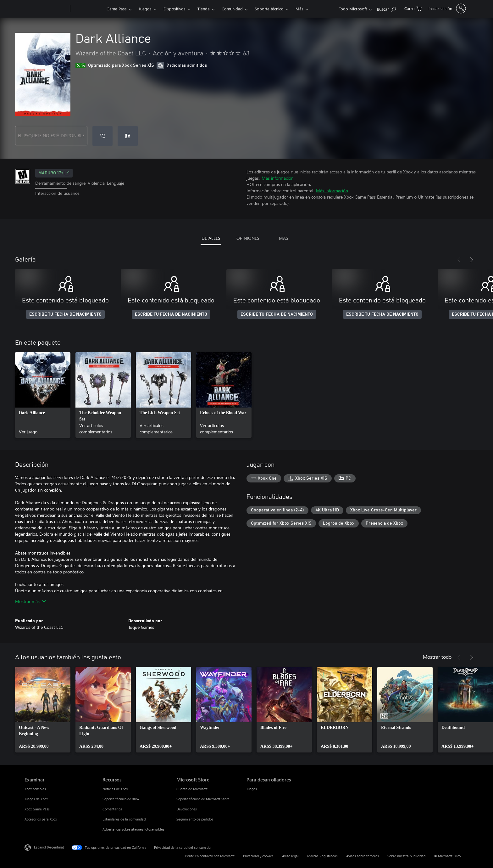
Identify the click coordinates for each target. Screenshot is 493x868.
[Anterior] (459, 260)
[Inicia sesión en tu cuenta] (447, 8)
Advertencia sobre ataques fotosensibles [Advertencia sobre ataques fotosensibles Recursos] (133, 829)
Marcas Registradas (322, 856)
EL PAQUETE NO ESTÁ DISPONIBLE (51, 135)
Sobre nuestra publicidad (406, 856)
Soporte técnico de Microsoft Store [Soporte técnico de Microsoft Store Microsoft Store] (203, 799)
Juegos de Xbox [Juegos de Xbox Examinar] (36, 799)
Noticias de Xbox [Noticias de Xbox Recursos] (115, 789)
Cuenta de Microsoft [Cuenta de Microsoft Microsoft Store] (192, 789)
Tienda (204, 9)
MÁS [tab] (283, 238)
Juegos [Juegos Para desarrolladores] (252, 789)
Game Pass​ (117, 9)
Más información (278, 178)
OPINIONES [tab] (248, 238)
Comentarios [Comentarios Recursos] (112, 809)
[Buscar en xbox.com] (386, 8)
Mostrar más (30, 601)
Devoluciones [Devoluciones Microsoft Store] (187, 809)
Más (299, 9)
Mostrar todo (437, 657)
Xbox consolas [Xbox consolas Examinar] (35, 789)
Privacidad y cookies (258, 856)
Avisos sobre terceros (363, 856)
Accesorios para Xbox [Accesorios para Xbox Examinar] (41, 819)
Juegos (145, 9)
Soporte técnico (269, 9)
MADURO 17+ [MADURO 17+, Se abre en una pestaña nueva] (54, 173)
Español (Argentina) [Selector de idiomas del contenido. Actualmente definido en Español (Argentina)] (49, 847)
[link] (43, 395)
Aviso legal (290, 856)
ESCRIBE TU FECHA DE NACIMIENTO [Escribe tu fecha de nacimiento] (65, 314)
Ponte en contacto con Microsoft (210, 856)
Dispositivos (174, 9)
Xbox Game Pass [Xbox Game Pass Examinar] (37, 809)
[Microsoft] (46, 9)
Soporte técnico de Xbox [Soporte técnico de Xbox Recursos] (121, 799)
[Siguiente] (472, 260)
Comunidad (232, 9)
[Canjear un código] (128, 136)
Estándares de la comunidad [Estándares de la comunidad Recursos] (124, 819)
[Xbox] (88, 9)
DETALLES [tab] (211, 238)
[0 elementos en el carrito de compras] (413, 8)
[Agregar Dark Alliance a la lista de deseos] (102, 136)
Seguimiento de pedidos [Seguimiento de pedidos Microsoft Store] (195, 819)
